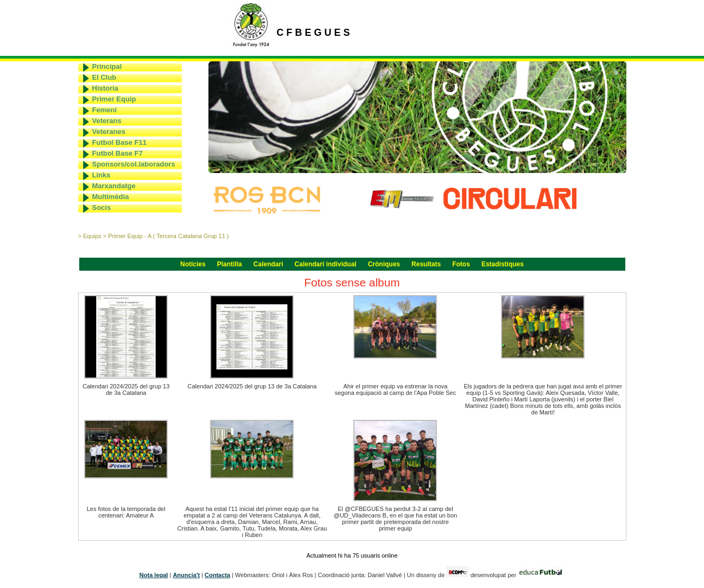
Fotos (461, 264)
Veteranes (109, 132)
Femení (105, 110)
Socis (102, 207)
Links (102, 175)
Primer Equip (114, 99)
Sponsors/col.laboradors (134, 164)
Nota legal (154, 575)
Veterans (107, 121)
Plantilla (230, 264)
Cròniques (384, 264)
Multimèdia (111, 197)
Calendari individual (326, 264)
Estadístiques (503, 264)
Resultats (426, 264)
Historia (105, 88)
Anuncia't (186, 575)
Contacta (217, 575)
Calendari (268, 264)
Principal (107, 66)
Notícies (193, 264)
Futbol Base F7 (118, 153)
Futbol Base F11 (119, 142)
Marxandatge (114, 186)
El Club (104, 77)
